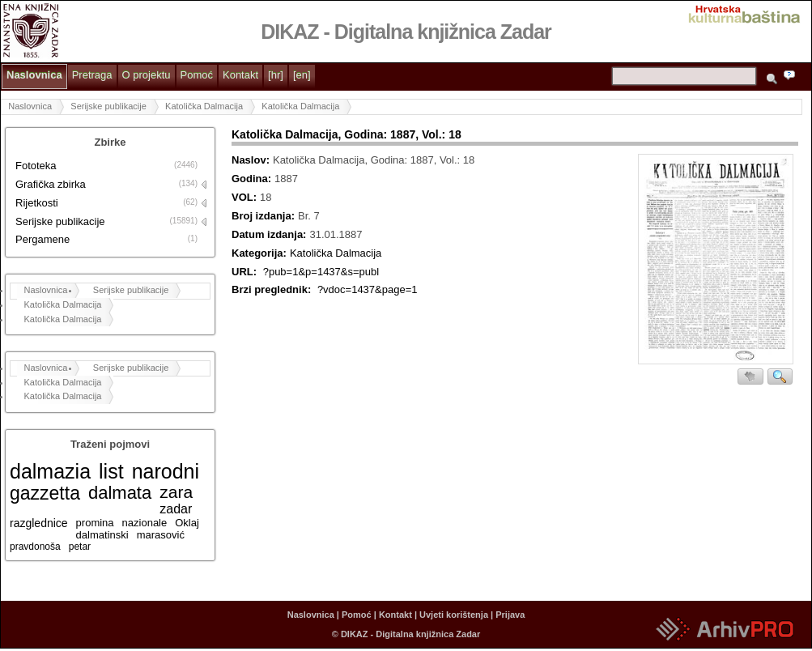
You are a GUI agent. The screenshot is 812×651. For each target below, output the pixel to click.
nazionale (145, 523)
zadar (176, 509)
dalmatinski (102, 535)
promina (95, 523)
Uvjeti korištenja (454, 615)
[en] (302, 75)
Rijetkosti (37, 203)
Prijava (510, 615)
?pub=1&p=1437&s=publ (321, 272)
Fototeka (36, 166)
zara (176, 492)
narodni (166, 471)
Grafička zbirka (51, 184)
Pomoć (197, 75)
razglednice (39, 523)
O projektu (147, 75)
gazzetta (45, 493)
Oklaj (187, 523)
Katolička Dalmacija (204, 106)
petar (80, 547)
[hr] (276, 75)
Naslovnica (34, 75)
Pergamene (43, 239)
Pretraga (92, 75)
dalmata (120, 493)
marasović (161, 535)
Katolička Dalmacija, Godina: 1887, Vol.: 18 (346, 134)
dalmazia (50, 471)
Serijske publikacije (108, 106)
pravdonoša (35, 547)
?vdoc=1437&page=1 (368, 289)
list (111, 471)
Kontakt (240, 75)
